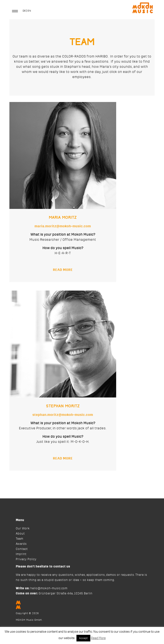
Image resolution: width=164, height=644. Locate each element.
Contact (22, 549)
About (20, 534)
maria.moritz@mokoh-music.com (63, 226)
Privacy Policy (26, 559)
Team (20, 539)
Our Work (23, 529)
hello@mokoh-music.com (49, 588)
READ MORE (63, 270)
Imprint (21, 554)
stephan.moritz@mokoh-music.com (63, 415)
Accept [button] (83, 638)
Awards (21, 544)
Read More (98, 638)
